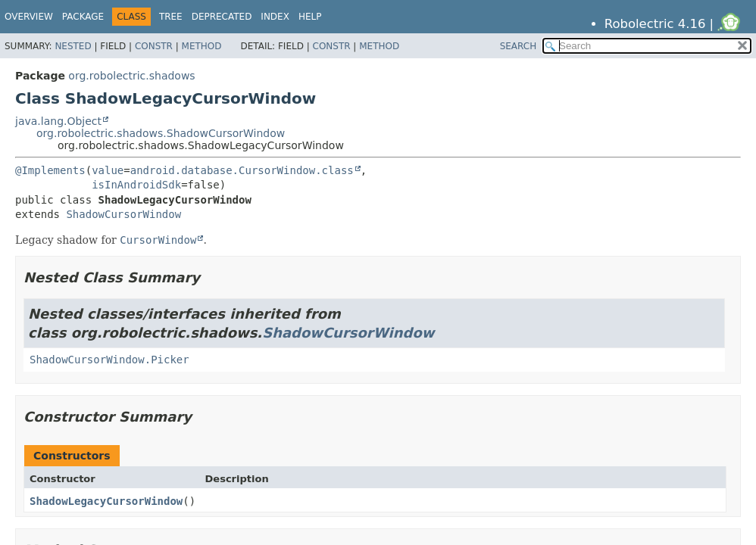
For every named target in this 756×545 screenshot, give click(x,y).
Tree (171, 17)
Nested (73, 46)
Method (202, 46)
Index (275, 17)
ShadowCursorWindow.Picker (109, 360)
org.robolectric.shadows (131, 76)
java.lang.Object (58, 121)
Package (83, 17)
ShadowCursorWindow (123, 214)
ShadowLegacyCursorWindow (106, 501)
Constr (154, 46)
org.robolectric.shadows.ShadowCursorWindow (161, 133)
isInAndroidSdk (136, 185)
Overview (29, 17)
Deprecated (222, 17)
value (108, 170)
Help (310, 17)
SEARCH (519, 46)
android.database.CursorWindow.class (242, 170)
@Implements (50, 170)
